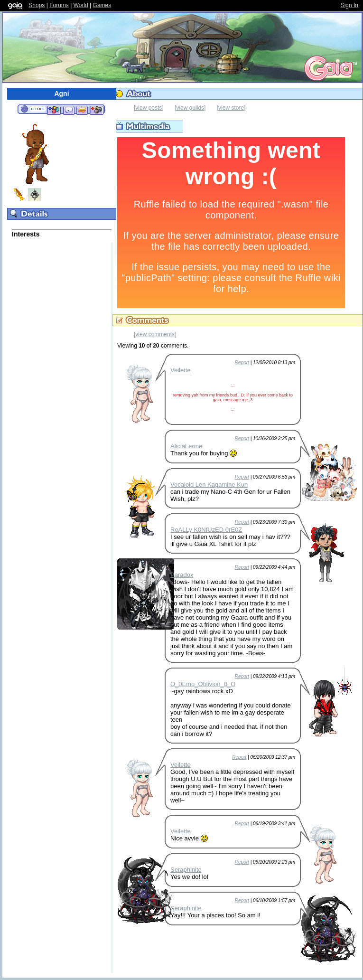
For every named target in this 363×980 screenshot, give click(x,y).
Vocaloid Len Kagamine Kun (209, 485)
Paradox (182, 575)
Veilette (181, 370)
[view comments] (155, 334)
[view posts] (149, 108)
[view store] (231, 108)
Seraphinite (186, 870)
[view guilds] (190, 108)
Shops (37, 5)
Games (102, 5)
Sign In (349, 5)
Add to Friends (54, 110)
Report (242, 363)
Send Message (69, 110)
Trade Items (82, 110)
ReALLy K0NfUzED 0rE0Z (206, 530)
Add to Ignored (97, 110)
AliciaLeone (186, 446)
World (81, 5)
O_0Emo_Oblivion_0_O (203, 684)
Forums (59, 5)
